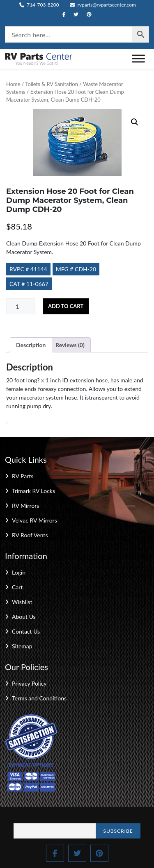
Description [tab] (31, 345)
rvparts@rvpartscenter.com (103, 5)
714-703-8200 (39, 5)
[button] (135, 122)
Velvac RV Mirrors (34, 520)
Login (19, 572)
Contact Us (26, 631)
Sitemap (22, 646)
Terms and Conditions (39, 698)
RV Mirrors (25, 506)
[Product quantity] (21, 306)
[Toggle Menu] (138, 59)
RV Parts (23, 476)
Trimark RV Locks (33, 491)
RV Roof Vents (30, 535)
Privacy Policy (29, 683)
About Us (24, 617)
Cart (17, 587)
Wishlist (22, 602)
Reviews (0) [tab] (70, 345)
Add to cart (66, 306)
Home (13, 84)
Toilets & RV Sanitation (51, 84)
